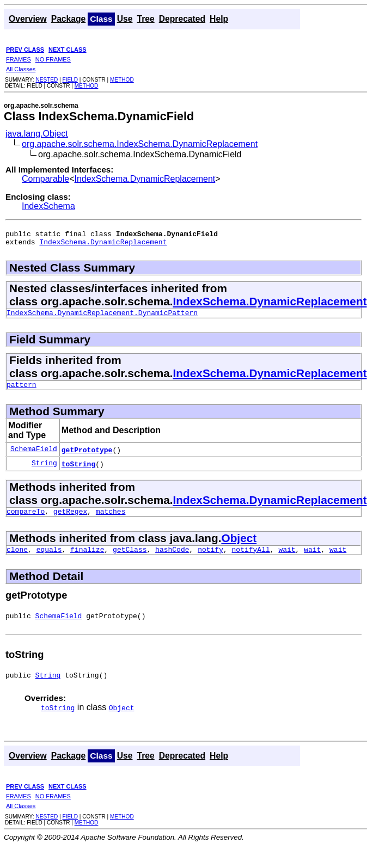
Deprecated (182, 19)
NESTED (47, 80)
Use (125, 19)
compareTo (26, 519)
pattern (22, 391)
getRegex (70, 519)
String (44, 470)
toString (78, 470)
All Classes (21, 69)
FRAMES (19, 59)
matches (111, 519)
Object (239, 546)
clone (17, 559)
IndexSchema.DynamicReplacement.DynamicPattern (102, 317)
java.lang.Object (37, 134)
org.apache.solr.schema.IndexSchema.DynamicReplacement (140, 144)
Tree (145, 19)
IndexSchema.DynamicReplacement (145, 179)
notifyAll (251, 559)
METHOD (122, 80)
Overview (28, 19)
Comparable (45, 179)
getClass (130, 559)
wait (287, 559)
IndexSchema (48, 206)
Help (219, 19)
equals (49, 559)
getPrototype (87, 456)
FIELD (70, 80)
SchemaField (34, 456)
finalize (87, 559)
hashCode (172, 559)
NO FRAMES (53, 59)
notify (210, 559)
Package (69, 19)
